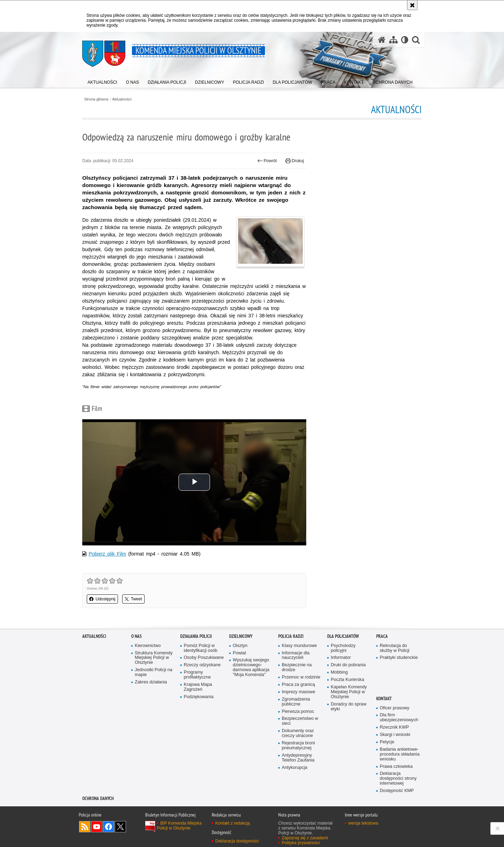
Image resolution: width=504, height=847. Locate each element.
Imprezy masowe (298, 692)
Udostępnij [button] (102, 599)
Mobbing (339, 672)
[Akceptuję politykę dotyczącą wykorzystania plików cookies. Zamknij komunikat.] (412, 5)
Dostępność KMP (397, 791)
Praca (382, 636)
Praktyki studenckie (399, 658)
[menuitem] (102, 81)
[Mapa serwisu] (393, 40)
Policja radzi (291, 636)
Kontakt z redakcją (233, 823)
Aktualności (122, 99)
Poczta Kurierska (347, 680)
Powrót (267, 161)
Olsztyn (240, 646)
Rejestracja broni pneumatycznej (298, 746)
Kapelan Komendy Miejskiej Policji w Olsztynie (349, 692)
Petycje (387, 742)
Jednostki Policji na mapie (153, 672)
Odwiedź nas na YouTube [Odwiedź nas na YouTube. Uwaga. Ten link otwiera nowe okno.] (97, 827)
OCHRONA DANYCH (98, 798)
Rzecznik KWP (394, 727)
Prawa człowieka (396, 767)
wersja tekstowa (363, 823)
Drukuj (295, 161)
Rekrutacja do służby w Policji (395, 648)
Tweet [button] (133, 599)
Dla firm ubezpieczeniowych (399, 718)
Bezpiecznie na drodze (297, 667)
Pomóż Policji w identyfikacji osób (201, 648)
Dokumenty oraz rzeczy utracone (298, 733)
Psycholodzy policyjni (343, 648)
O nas (136, 636)
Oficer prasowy (394, 708)
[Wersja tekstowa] (405, 40)
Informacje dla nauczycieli (296, 656)
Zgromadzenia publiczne (296, 702)
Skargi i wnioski (395, 735)
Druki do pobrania (348, 665)
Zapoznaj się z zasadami (305, 838)
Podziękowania (199, 697)
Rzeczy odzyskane (202, 665)
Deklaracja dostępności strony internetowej (398, 779)
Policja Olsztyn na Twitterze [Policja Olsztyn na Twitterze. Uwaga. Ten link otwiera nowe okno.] (120, 827)
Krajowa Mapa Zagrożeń (198, 687)
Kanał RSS (85, 827)
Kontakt (384, 699)
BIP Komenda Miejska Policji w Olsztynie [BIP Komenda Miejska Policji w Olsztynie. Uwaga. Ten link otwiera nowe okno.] (179, 826)
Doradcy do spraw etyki (349, 707)
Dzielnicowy (241, 636)
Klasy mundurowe (299, 646)
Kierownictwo (148, 646)
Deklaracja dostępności (237, 841)
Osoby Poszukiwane (204, 658)
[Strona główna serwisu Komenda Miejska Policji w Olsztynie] (382, 40)
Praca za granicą (298, 685)
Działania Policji (196, 636)
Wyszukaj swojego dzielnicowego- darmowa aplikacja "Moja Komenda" (251, 667)
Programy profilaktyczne (197, 675)
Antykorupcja (295, 768)
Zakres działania (151, 682)
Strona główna (96, 99)
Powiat (239, 653)
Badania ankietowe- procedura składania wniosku (400, 754)
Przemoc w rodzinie (301, 677)
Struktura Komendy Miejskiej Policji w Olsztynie (154, 658)
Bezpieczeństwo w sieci (300, 721)
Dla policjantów (343, 636)
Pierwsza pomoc (298, 712)
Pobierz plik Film (107, 554)
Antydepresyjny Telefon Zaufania (298, 758)
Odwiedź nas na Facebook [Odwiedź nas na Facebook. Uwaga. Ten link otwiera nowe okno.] (108, 827)
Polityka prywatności (301, 843)
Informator (341, 658)
